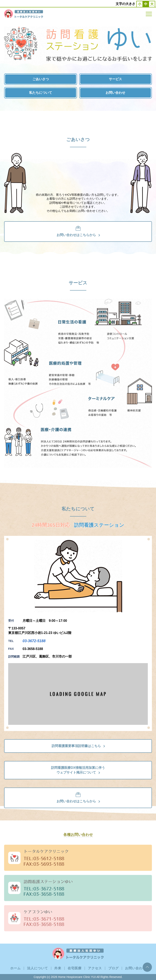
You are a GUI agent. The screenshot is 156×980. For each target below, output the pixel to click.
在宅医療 (75, 968)
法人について (38, 968)
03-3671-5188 (49, 919)
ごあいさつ (41, 79)
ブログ (113, 968)
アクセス (95, 968)
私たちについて (41, 93)
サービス (115, 79)
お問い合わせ (115, 93)
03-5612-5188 (49, 858)
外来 (58, 968)
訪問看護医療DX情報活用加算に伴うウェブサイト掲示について (78, 770)
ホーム (15, 968)
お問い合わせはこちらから (78, 231)
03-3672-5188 (34, 641)
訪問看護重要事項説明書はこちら (78, 746)
